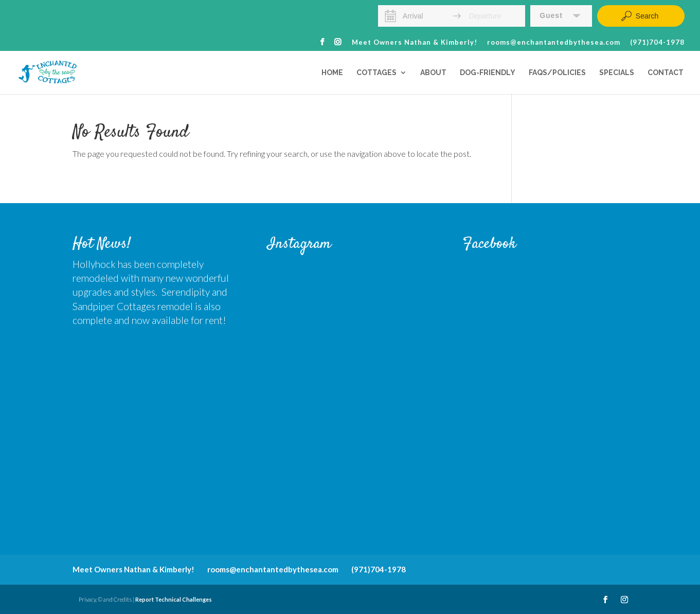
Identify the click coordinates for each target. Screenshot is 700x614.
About (433, 73)
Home (332, 73)
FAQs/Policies (557, 73)
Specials (617, 73)
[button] (561, 16)
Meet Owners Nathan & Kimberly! (415, 43)
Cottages (376, 73)
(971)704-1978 (657, 43)
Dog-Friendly (488, 73)
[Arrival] (424, 16)
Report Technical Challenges (174, 599)
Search (639, 16)
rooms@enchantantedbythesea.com (554, 43)
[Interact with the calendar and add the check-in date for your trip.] (391, 16)
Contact (666, 73)
